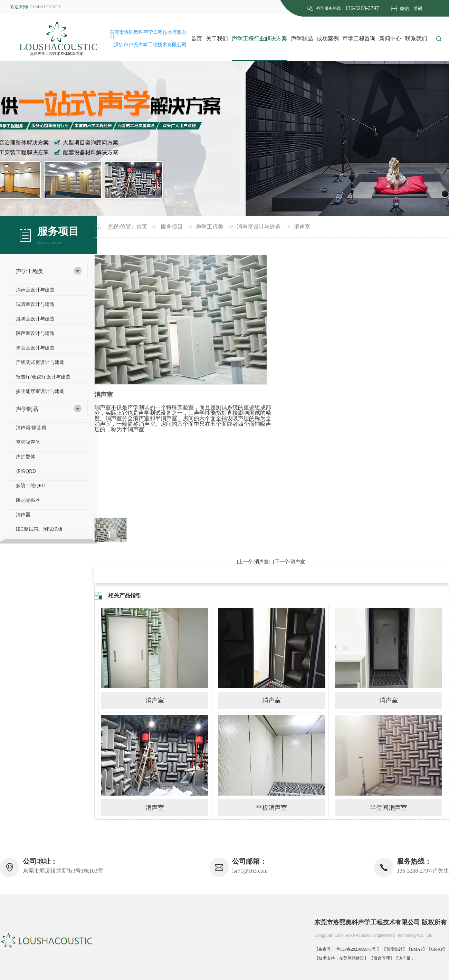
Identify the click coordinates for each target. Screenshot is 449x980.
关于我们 (217, 39)
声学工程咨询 (359, 39)
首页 (197, 39)
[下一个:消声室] (290, 562)
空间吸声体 (28, 442)
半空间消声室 (389, 808)
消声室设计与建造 (35, 290)
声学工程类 (30, 271)
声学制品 (302, 39)
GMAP (437, 949)
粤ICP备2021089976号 (356, 949)
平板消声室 (271, 808)
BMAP (417, 949)
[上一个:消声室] (254, 562)
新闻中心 (390, 39)
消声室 (302, 227)
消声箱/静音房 (31, 428)
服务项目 (172, 227)
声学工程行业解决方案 (259, 39)
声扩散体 (26, 457)
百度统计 (394, 949)
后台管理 (382, 958)
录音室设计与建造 (35, 348)
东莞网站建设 (352, 958)
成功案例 (328, 39)
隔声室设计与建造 (35, 333)
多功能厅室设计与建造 (40, 391)
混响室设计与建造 (35, 319)
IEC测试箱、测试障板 (39, 529)
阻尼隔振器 (28, 500)
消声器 (23, 515)
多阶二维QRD (31, 486)
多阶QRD (26, 471)
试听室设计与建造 (35, 304)
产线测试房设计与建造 (40, 362)
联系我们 (416, 39)
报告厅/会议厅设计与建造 (43, 377)
